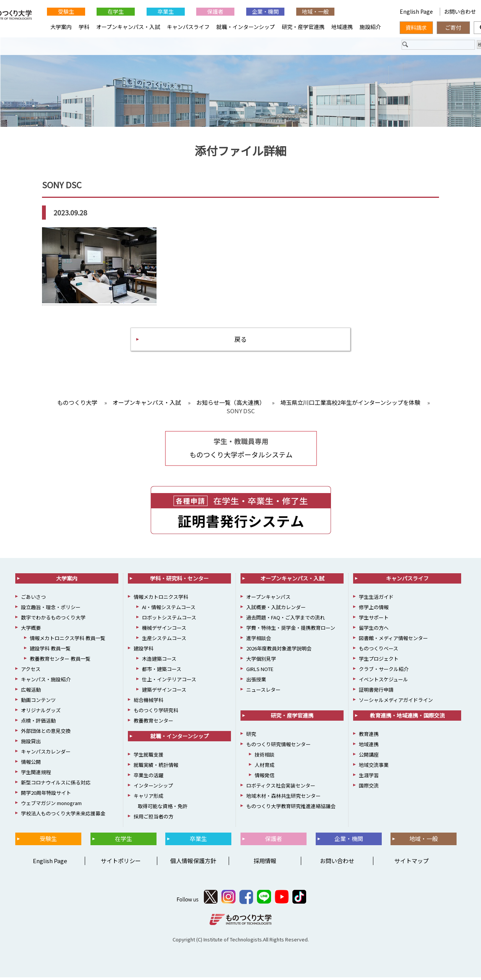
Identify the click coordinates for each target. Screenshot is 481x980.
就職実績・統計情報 (156, 767)
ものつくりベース (379, 651)
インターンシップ (153, 788)
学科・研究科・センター (179, 581)
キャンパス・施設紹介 (46, 682)
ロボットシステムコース (169, 620)
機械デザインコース (164, 630)
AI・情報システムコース (169, 610)
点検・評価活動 (38, 723)
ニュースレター (263, 692)
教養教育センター (153, 723)
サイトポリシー (121, 863)
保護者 (215, 11)
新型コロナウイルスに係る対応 (56, 785)
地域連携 (342, 27)
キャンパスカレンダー (46, 754)
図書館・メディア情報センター (393, 641)
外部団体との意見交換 (46, 733)
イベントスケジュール (383, 682)
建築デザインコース (164, 692)
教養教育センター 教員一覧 (60, 661)
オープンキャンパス (268, 599)
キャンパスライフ (188, 27)
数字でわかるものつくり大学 (53, 620)
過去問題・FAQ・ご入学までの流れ (286, 620)
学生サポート (374, 620)
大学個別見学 (261, 661)
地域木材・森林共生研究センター (283, 798)
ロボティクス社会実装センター (281, 788)
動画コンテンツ (38, 703)
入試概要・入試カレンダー (276, 610)
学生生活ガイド (376, 599)
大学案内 (61, 27)
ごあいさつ (33, 599)
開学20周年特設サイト (46, 795)
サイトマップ (412, 863)
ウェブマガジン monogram (51, 806)
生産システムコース (164, 641)
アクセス (31, 672)
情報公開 (31, 764)
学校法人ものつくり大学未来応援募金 (63, 816)
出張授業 (256, 682)
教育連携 (369, 737)
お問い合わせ (337, 863)
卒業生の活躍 (148, 778)
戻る (240, 341)
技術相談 (265, 757)
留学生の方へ (374, 630)
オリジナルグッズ (41, 713)
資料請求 (416, 27)
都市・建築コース (162, 672)
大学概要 (31, 630)
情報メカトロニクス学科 (161, 599)
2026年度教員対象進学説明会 (279, 651)
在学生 (116, 11)
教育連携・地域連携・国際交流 (407, 718)
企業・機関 (265, 11)
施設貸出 (31, 744)
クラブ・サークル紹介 (384, 672)
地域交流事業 (374, 767)
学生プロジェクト (379, 661)
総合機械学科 (148, 703)
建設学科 (144, 651)
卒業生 (166, 11)
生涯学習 (369, 778)
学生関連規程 (36, 775)
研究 (251, 737)
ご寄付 (453, 27)
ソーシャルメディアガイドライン (396, 703)
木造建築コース (159, 661)
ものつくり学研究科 (156, 713)
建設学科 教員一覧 (50, 651)
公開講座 (369, 757)
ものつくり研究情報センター (278, 747)
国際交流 (369, 788)
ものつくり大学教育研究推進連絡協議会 (291, 809)
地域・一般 (315, 11)
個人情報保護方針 (193, 863)
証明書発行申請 (376, 692)
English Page (417, 11)
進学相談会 (259, 641)
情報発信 (265, 778)
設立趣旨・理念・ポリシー (51, 610)
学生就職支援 (148, 757)
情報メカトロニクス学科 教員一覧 (68, 641)
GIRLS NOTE (260, 672)
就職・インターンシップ (246, 27)
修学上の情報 (374, 610)
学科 (84, 27)
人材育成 (265, 767)
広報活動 (31, 692)
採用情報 (265, 863)
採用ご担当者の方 (153, 819)
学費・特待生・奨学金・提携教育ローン (291, 630)
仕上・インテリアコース (169, 682)
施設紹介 (370, 27)
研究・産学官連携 (303, 27)
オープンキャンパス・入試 (128, 27)
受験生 (66, 11)
